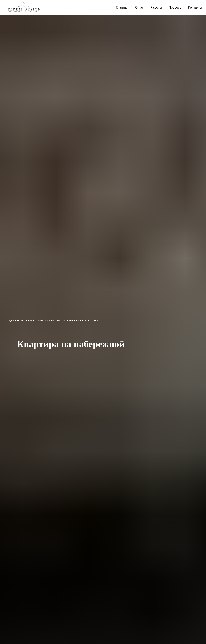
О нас (140, 8)
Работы (156, 8)
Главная (122, 8)
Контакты (195, 8)
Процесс (175, 8)
